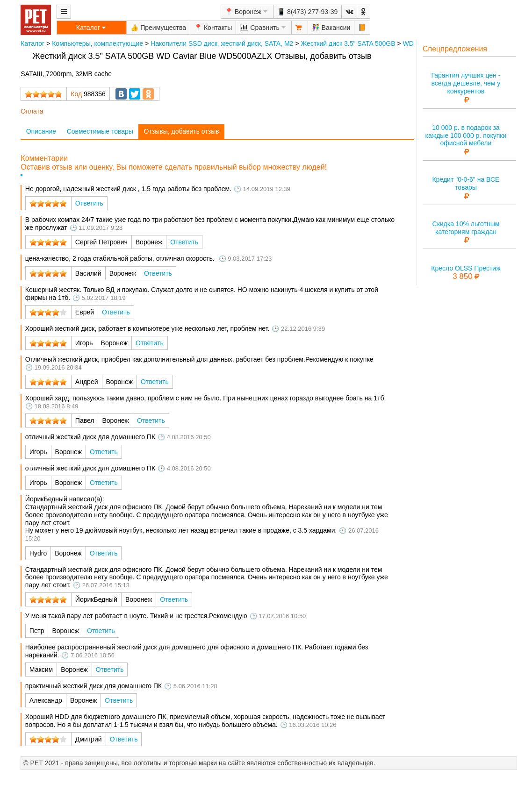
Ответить (89, 203)
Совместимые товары (100, 131)
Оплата (32, 111)
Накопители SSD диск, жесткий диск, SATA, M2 (222, 43)
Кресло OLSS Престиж (466, 268)
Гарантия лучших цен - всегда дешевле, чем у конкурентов (466, 83)
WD (408, 43)
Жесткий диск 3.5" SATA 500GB (348, 43)
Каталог (32, 43)
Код (76, 94)
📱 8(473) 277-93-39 (307, 12)
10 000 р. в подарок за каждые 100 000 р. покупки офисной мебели (466, 135)
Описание (41, 131)
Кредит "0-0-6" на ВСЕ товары (466, 183)
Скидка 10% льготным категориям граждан (466, 228)
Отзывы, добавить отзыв (182, 131)
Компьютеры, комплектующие (97, 43)
